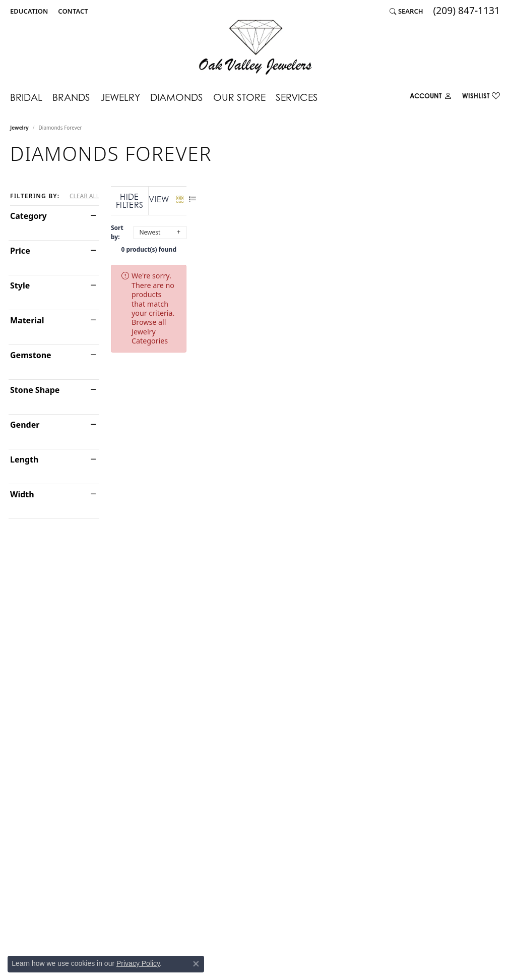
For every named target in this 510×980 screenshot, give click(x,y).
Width (22, 494)
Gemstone (31, 355)
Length (24, 459)
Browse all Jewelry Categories (382, 268)
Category (28, 216)
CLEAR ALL (84, 196)
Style (20, 285)
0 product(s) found (305, 241)
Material (27, 320)
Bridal (26, 97)
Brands (71, 97)
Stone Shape (35, 390)
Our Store (239, 97)
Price (20, 251)
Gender (25, 425)
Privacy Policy (138, 963)
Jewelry (120, 97)
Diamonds (177, 97)
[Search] (406, 11)
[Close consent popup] (196, 964)
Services (297, 97)
